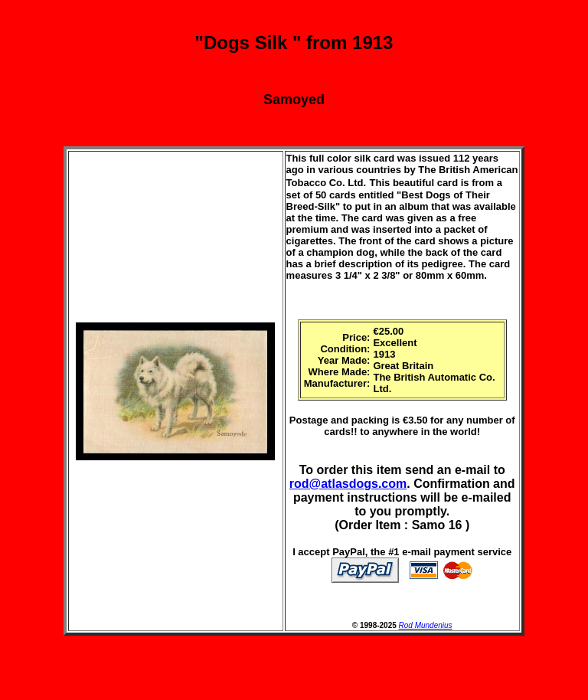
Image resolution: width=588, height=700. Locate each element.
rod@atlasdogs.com (348, 484)
